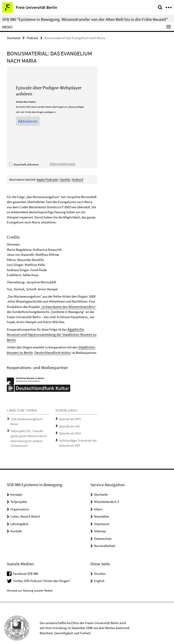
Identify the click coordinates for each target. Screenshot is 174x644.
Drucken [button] (100, 564)
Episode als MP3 (69, 412)
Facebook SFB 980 (26, 564)
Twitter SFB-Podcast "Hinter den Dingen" (42, 571)
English (99, 571)
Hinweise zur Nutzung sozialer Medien (30, 581)
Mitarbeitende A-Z (107, 492)
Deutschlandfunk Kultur (49, 345)
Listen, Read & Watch (25, 507)
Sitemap (100, 521)
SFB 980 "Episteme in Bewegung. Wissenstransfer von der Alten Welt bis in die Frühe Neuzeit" (85, 19)
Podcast (32, 38)
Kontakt (16, 521)
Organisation (20, 499)
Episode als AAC (69, 418)
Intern (98, 499)
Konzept (16, 484)
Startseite (14, 38)
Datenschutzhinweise (62, 163)
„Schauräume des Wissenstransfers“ (66, 306)
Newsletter (102, 507)
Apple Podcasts (47, 179)
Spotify (64, 179)
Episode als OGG (69, 425)
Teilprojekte (19, 492)
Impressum (102, 514)
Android (77, 179)
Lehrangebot (19, 514)
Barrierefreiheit (105, 536)
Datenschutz (103, 529)
